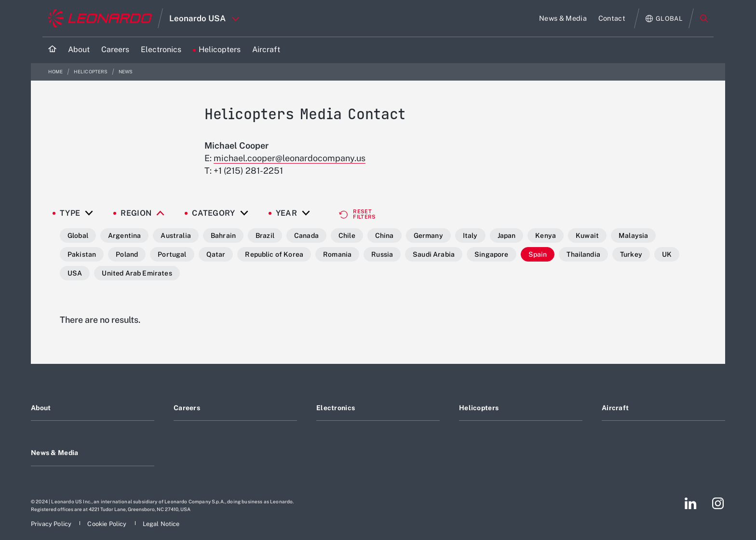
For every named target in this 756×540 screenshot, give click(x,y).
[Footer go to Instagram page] (718, 503)
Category (214, 213)
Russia (382, 254)
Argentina (124, 235)
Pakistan (82, 254)
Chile (347, 235)
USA (75, 273)
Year (286, 213)
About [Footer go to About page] (41, 408)
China (385, 235)
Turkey (631, 254)
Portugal (172, 254)
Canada (306, 235)
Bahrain (223, 235)
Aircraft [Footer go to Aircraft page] (615, 408)
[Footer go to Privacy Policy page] (52, 524)
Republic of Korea (274, 254)
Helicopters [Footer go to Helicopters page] (479, 408)
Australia (175, 235)
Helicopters (91, 72)
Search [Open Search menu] (704, 18)
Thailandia (583, 254)
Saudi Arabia (434, 254)
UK (667, 254)
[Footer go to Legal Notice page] (161, 524)
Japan (507, 235)
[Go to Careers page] (115, 50)
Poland (127, 254)
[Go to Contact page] (612, 18)
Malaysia (633, 235)
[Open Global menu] (664, 19)
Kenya (546, 235)
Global (78, 235)
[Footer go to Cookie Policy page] (108, 524)
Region (136, 213)
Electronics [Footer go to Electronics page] (336, 408)
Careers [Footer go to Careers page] (187, 408)
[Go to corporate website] (100, 18)
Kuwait (587, 235)
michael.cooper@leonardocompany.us (290, 158)
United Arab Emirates (137, 273)
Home (56, 72)
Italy (470, 235)
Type (70, 213)
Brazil (265, 235)
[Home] (52, 50)
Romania (337, 254)
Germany (428, 235)
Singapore (491, 254)
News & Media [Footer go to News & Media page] (54, 453)
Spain (538, 254)
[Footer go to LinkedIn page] (691, 503)
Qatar (216, 254)
